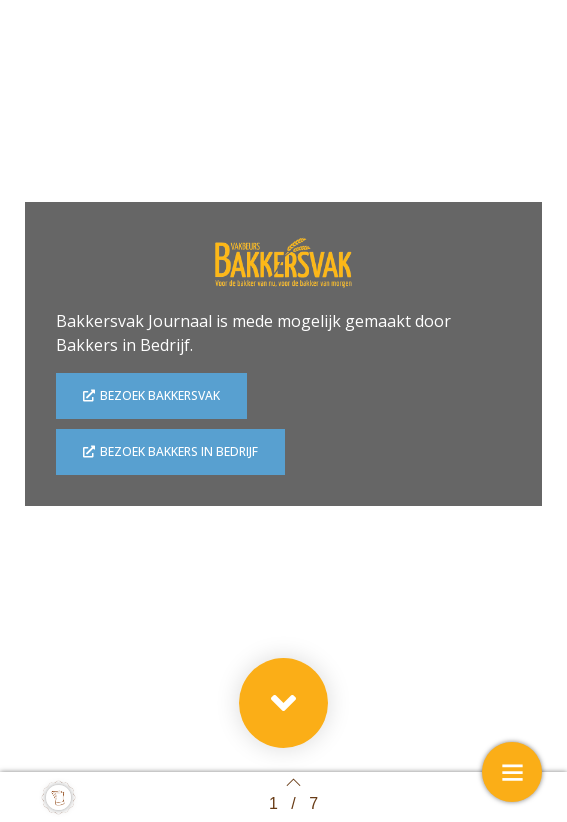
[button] (283, 703)
